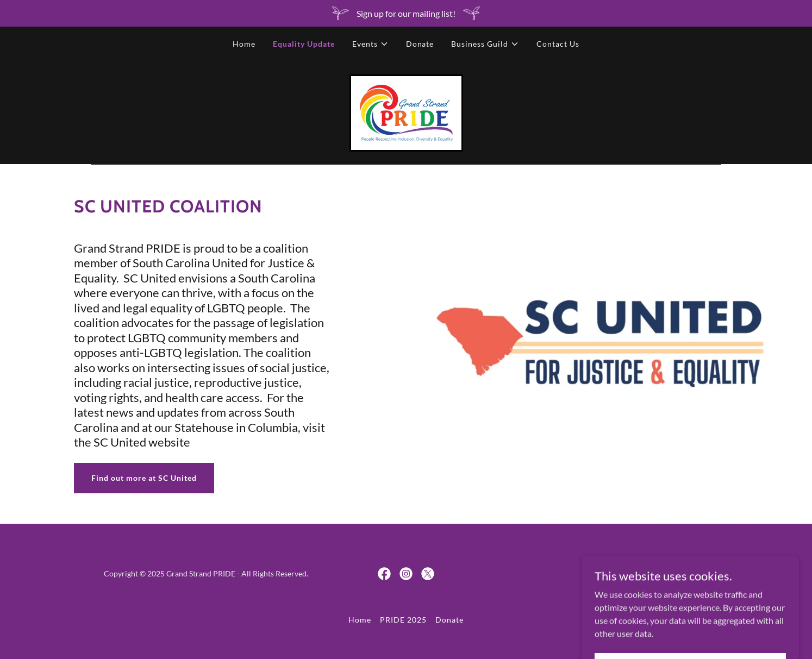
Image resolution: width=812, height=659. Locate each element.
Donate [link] (420, 44)
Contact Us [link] (558, 44)
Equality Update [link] (304, 44)
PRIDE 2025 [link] (403, 620)
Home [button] (360, 620)
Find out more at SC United (144, 478)
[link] (406, 112)
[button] (370, 44)
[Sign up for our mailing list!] (406, 13)
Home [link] (244, 44)
